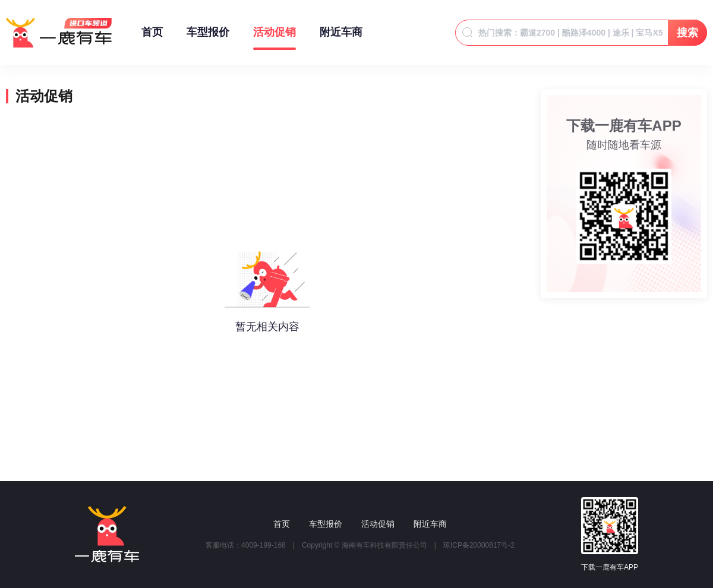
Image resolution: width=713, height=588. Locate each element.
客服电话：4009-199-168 (246, 545)
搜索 (687, 33)
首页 (152, 38)
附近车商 (341, 38)
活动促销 (275, 38)
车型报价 (208, 38)
